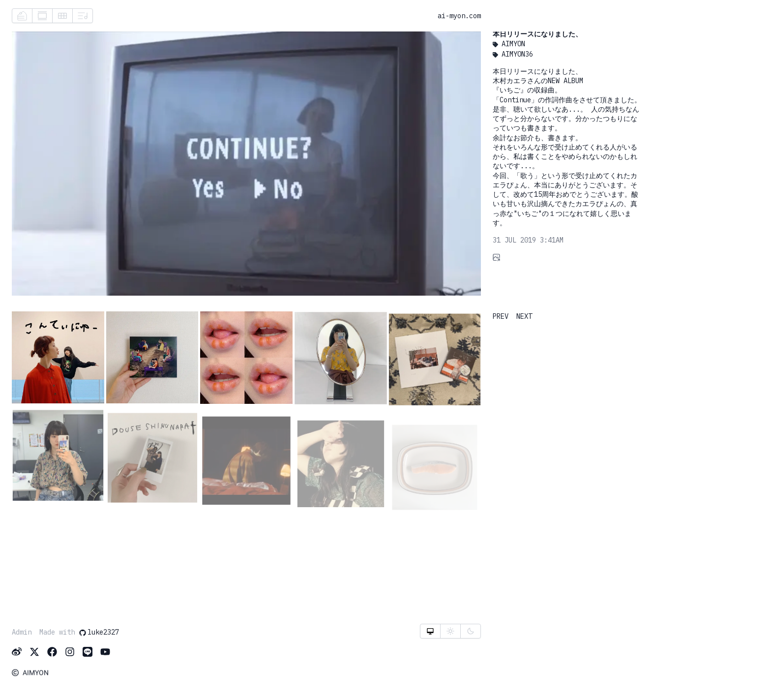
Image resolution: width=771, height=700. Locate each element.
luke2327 (99, 633)
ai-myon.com (459, 16)
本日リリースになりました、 (537, 34)
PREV (501, 316)
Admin (22, 633)
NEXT (524, 316)
